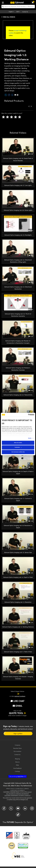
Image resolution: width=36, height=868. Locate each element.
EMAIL (17, 706)
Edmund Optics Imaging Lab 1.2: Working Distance (18, 627)
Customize (18, 447)
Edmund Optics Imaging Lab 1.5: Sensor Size (18, 552)
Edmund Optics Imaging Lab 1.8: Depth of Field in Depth (18, 472)
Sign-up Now (18, 734)
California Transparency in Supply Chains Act (17, 795)
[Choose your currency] (18, 12)
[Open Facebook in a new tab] (4, 809)
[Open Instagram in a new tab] (32, 809)
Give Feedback (17, 768)
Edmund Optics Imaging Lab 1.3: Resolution (18, 602)
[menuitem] (3, 2)
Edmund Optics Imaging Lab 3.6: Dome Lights (18, 210)
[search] (18, 7)
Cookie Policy (19, 789)
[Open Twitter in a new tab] (11, 809)
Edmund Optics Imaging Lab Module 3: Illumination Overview (18, 369)
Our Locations (17, 751)
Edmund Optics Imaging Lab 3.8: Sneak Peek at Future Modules (18, 159)
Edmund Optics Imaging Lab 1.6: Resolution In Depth (18, 526)
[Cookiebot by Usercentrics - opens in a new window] (26, 415)
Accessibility (21, 790)
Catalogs (17, 771)
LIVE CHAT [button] (17, 701)
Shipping (17, 759)
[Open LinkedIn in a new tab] (25, 809)
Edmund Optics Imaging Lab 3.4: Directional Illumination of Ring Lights (18, 261)
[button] (18, 95)
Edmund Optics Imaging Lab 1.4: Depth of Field (18, 577)
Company (17, 745)
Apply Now (17, 776)
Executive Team (17, 748)
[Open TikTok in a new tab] (18, 815)
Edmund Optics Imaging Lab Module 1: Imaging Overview (18, 678)
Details (30, 438)
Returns (17, 762)
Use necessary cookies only (18, 452)
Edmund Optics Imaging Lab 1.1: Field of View (18, 652)
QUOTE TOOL (16, 713)
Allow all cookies (18, 443)
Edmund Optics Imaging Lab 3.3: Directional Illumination (18, 288)
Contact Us (25, 12)
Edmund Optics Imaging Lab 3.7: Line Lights (18, 185)
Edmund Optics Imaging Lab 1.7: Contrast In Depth (18, 500)
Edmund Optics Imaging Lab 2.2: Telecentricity (18, 395)
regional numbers (20, 696)
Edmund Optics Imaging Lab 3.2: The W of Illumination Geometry (18, 315)
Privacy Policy (10, 789)
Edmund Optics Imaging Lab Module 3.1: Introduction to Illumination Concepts (18, 342)
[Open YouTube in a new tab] (18, 809)
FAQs (17, 765)
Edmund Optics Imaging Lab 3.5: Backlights (18, 235)
